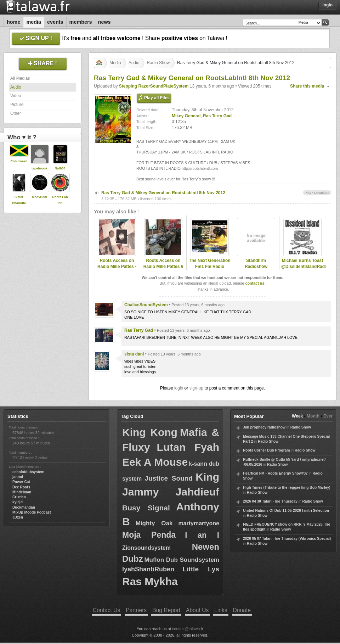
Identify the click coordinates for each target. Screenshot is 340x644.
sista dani (134, 354)
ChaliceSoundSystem (146, 305)
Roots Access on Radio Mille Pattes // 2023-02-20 (163, 267)
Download (322, 193)
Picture (17, 105)
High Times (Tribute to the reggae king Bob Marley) (287, 488)
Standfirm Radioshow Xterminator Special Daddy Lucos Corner (256, 269)
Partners (136, 610)
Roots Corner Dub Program (266, 450)
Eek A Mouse (155, 462)
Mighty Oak (154, 523)
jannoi (18, 477)
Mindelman (22, 492)
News (104, 22)
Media (34, 22)
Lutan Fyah (188, 447)
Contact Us (106, 610)
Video (16, 96)
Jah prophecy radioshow (264, 427)
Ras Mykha (150, 581)
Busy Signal (146, 508)
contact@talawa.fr (188, 629)
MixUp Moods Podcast (32, 512)
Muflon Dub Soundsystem (182, 560)
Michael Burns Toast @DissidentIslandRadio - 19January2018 (302, 267)
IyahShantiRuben (148, 569)
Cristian (19, 497)
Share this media (307, 86)
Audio (16, 87)
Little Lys (201, 569)
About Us (197, 610)
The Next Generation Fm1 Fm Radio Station (209, 267)
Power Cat (21, 482)
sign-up (196, 388)
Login (327, 5)
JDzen (18, 517)
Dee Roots (21, 487)
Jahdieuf (197, 492)
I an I (202, 535)
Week (297, 416)
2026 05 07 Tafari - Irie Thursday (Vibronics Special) (287, 539)
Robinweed (19, 161)
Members (81, 22)
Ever (328, 416)
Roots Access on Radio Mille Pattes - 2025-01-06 (117, 267)
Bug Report (166, 610)
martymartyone (199, 523)
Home (13, 22)
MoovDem (39, 197)
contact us (255, 283)
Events (55, 22)
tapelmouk (39, 168)
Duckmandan (24, 507)
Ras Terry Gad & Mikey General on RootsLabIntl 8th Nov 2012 (163, 193)
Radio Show (158, 63)
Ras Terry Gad (217, 116)
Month (313, 416)
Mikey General (186, 116)
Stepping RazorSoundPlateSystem (154, 86)
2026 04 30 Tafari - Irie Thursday (270, 501)
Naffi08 (60, 168)
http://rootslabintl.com (200, 168)
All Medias (20, 78)
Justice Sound (169, 478)
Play (308, 193)
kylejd (18, 502)
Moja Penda (149, 535)
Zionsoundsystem (146, 548)
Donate (242, 610)
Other (16, 113)
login (179, 388)
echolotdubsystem (28, 472)
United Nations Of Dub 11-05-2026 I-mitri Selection (286, 511)
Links (221, 610)
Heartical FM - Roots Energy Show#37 (275, 473)
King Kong (150, 432)
